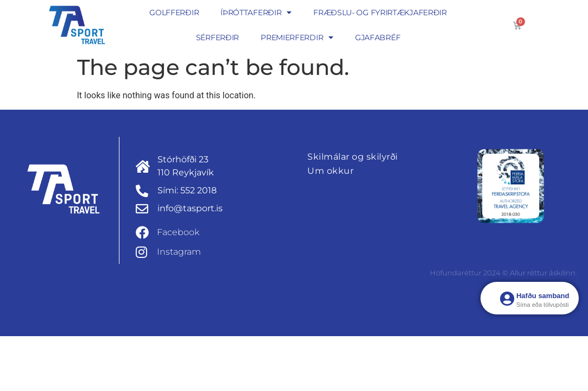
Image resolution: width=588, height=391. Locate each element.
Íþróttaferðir (256, 12)
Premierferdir (297, 37)
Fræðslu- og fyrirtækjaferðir (380, 12)
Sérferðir (217, 37)
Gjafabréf (378, 37)
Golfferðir (174, 12)
